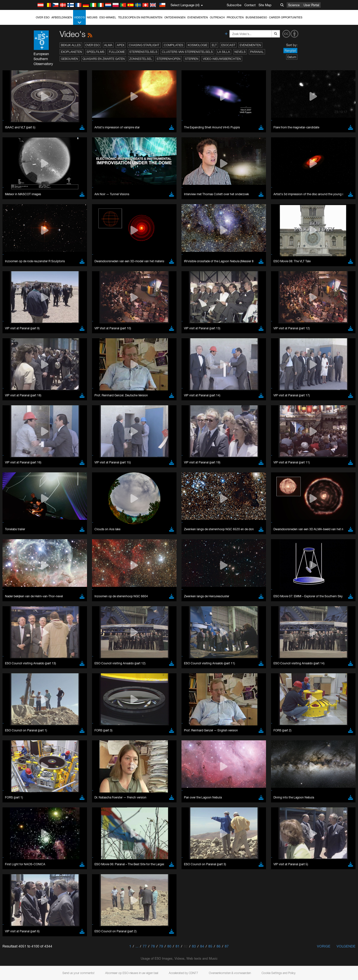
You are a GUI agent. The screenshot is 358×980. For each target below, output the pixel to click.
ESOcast (228, 45)
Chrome (56, 647)
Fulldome (117, 52)
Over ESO (43, 17)
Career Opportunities (286, 17)
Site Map (265, 5)
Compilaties (174, 45)
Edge (54, 652)
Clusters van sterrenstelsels (187, 52)
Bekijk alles (71, 45)
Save (52, 734)
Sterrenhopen (169, 59)
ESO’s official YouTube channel (153, 556)
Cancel (76, 734)
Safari (55, 661)
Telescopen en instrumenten (140, 17)
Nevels (240, 52)
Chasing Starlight (144, 45)
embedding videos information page (81, 565)
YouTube (47, 556)
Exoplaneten (71, 52)
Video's (79, 20)
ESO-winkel (108, 17)
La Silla (224, 52)
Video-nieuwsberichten (222, 59)
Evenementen (198, 17)
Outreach (217, 17)
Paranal (257, 52)
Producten (235, 17)
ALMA (108, 45)
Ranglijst (290, 51)
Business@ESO (256, 17)
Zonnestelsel (141, 59)
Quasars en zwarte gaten (104, 59)
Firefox (55, 656)
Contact (250, 5)
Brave (55, 642)
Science (294, 5)
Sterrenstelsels (143, 52)
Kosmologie (198, 45)
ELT (214, 45)
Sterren (192, 59)
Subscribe (234, 5)
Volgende (346, 946)
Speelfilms (95, 52)
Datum (292, 57)
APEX (121, 45)
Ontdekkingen (175, 17)
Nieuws (92, 17)
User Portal (311, 5)
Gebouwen (69, 59)
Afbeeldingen (62, 17)
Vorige (324, 946)
